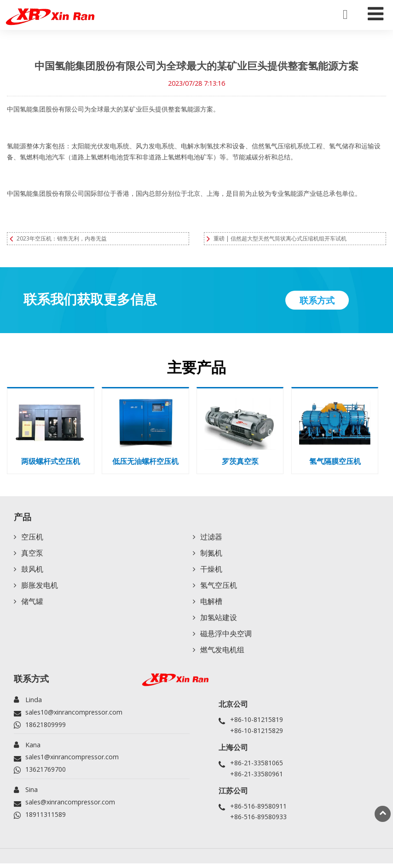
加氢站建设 (219, 621)
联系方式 (31, 683)
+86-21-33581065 (257, 767)
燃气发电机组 (222, 654)
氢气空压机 (219, 588)
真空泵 (32, 555)
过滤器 (211, 538)
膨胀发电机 (40, 588)
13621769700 (46, 774)
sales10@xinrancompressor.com (74, 716)
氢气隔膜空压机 (335, 462)
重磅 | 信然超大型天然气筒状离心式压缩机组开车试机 (280, 238)
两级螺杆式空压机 (51, 462)
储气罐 (32, 604)
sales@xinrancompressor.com (71, 806)
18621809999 (46, 729)
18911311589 (46, 819)
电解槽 (211, 604)
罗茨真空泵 (240, 462)
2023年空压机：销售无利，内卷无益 (62, 238)
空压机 (32, 538)
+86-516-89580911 (258, 810)
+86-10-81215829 (257, 735)
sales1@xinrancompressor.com (72, 761)
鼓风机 (32, 571)
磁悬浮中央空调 (226, 638)
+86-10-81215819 (257, 724)
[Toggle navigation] (376, 12)
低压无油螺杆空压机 (145, 462)
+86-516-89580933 (258, 821)
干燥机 (211, 571)
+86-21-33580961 (257, 778)
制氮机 (211, 555)
